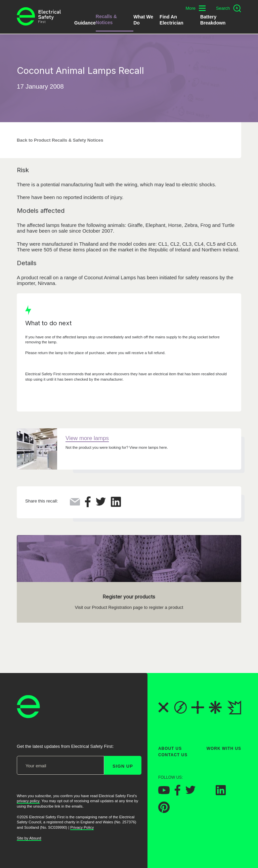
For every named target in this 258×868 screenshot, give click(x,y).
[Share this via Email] (75, 504)
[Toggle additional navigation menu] (196, 8)
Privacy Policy (82, 827)
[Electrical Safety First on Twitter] (190, 792)
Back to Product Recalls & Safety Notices (60, 140)
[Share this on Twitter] (101, 504)
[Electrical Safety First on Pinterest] (164, 811)
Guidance (85, 23)
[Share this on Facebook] (88, 505)
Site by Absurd (29, 838)
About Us (170, 749)
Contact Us (173, 755)
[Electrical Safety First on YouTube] (164, 792)
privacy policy (28, 801)
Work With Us (224, 749)
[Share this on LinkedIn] (116, 505)
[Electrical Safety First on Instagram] (206, 793)
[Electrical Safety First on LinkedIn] (221, 793)
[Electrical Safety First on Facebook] (178, 793)
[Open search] (229, 8)
